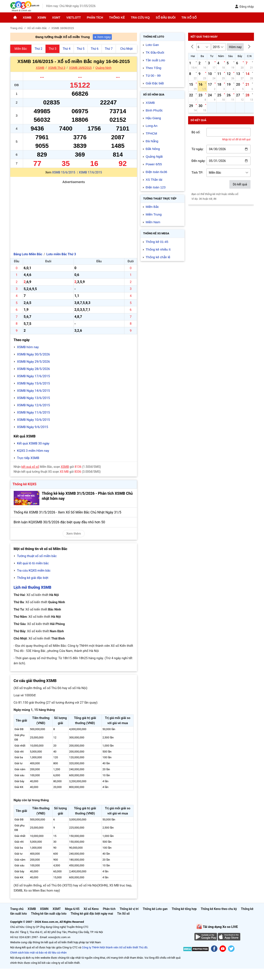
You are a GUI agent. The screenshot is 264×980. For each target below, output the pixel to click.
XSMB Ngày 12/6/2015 (34, 405)
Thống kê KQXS (25, 484)
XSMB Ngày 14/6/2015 (34, 391)
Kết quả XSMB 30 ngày (33, 443)
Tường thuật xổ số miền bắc (37, 556)
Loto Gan (152, 45)
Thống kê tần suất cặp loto (49, 914)
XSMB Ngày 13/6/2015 (34, 398)
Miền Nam (153, 222)
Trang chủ (17, 909)
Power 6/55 (154, 164)
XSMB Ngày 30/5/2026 (34, 354)
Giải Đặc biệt (155, 83)
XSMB (27, 18)
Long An (151, 126)
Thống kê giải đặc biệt (33, 578)
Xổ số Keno (91, 909)
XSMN (42, 18)
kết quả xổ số (30, 467)
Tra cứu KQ (140, 18)
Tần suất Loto (155, 60)
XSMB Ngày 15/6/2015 (34, 383)
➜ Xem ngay (102, 37)
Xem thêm (74, 534)
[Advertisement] (74, 214)
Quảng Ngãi (154, 156)
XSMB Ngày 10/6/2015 (34, 420)
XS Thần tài (154, 180)
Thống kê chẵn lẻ (158, 257)
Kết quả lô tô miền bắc (33, 563)
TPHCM (151, 133)
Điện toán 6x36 (156, 172)
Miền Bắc (152, 207)
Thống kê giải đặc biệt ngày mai (92, 914)
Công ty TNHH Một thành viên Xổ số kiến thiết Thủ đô (115, 947)
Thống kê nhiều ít (158, 249)
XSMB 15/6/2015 (64, 172)
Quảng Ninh (103, 68)
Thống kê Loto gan (155, 909)
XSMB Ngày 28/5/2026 (34, 369)
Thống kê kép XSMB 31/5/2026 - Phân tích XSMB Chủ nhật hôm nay (87, 496)
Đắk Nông (153, 149)
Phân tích (95, 18)
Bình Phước (154, 110)
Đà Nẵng (152, 141)
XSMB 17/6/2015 (90, 172)
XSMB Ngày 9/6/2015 (33, 427)
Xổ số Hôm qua (154, 95)
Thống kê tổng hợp (184, 909)
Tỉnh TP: (197, 173)
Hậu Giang (153, 118)
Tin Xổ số (189, 18)
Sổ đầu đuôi (165, 18)
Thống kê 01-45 (157, 242)
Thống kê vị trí (129, 909)
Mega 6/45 (72, 909)
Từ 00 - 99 (153, 76)
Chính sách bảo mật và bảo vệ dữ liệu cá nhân (38, 953)
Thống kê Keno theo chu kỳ (219, 909)
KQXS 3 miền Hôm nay (33, 451)
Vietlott (74, 18)
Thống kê (117, 18)
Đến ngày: (199, 161)
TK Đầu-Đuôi (155, 52)
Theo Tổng (153, 68)
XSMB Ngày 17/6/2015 (34, 376)
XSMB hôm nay (28, 347)
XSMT (56, 18)
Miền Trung (154, 214)
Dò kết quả (240, 184)
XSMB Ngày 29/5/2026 (34, 362)
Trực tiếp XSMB (28, 458)
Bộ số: (196, 132)
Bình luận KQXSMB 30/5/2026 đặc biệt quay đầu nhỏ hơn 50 (59, 522)
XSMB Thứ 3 (57, 68)
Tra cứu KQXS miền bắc (34, 571)
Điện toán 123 (156, 187)
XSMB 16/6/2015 (80, 68)
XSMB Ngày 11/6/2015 (34, 412)
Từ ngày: (198, 149)
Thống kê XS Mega (156, 233)
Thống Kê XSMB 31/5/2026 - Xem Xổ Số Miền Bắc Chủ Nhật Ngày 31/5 (68, 512)
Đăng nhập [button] (244, 7)
